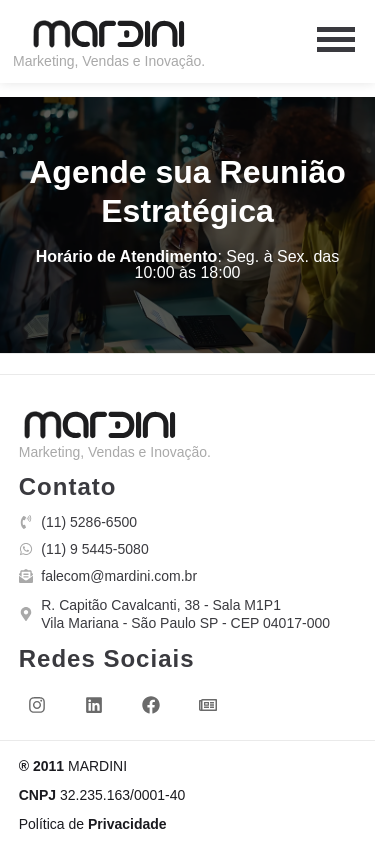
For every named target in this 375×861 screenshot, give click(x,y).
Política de (93, 824)
